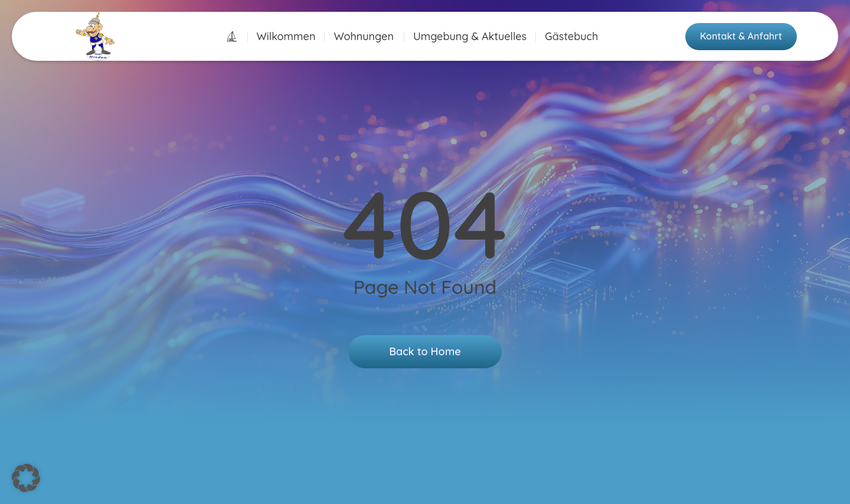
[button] (26, 478)
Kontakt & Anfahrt (741, 36)
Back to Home (425, 351)
